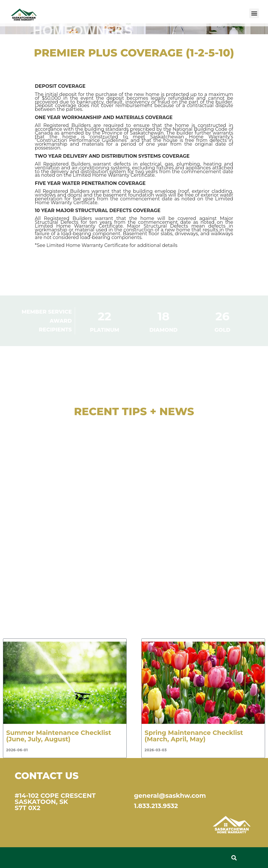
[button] (254, 13)
